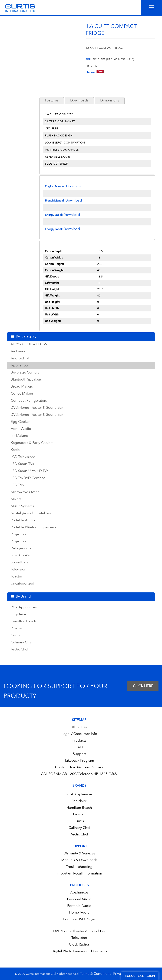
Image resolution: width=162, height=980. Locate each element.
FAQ (79, 747)
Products (79, 740)
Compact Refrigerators (29, 401)
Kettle (15, 450)
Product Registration (140, 976)
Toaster (16, 576)
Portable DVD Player (79, 919)
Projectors (19, 534)
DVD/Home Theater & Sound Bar (37, 408)
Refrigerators (21, 548)
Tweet (91, 72)
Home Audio (21, 429)
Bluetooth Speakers (26, 379)
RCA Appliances (24, 607)
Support (79, 754)
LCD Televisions (23, 457)
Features (52, 100)
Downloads (79, 100)
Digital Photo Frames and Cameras (79, 951)
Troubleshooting (79, 867)
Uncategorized (22, 583)
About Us (79, 727)
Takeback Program (79, 760)
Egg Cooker (20, 422)
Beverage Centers (25, 372)
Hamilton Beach (23, 621)
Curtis (15, 635)
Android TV (20, 358)
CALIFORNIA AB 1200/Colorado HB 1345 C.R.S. (79, 774)
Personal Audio (79, 899)
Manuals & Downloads (79, 860)
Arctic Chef (19, 649)
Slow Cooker (21, 555)
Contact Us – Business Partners (79, 767)
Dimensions (110, 100)
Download (74, 186)
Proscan (17, 628)
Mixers (16, 499)
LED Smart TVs (22, 464)
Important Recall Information (79, 873)
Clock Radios (79, 944)
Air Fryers (18, 351)
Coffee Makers (22, 394)
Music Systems (22, 506)
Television (19, 569)
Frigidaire (18, 614)
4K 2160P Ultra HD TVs (29, 344)
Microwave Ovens (25, 492)
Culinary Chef (22, 642)
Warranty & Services (79, 853)
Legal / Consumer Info (79, 734)
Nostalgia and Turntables (31, 513)
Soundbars (19, 562)
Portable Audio (23, 520)
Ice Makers (19, 436)
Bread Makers (22, 387)
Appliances (20, 365)
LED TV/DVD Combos (28, 478)
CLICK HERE (143, 686)
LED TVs (17, 485)
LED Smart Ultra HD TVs (29, 471)
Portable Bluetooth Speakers (33, 527)
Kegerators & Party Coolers (32, 443)
